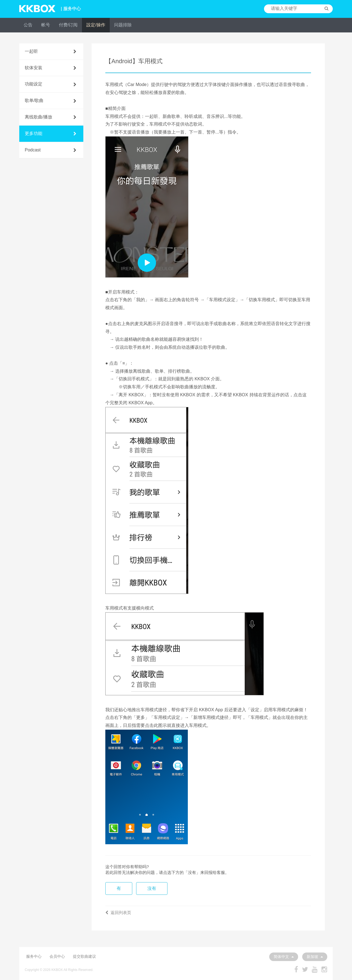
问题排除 (123, 25)
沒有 (152, 888)
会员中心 (57, 956)
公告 (28, 25)
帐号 (46, 25)
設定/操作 (96, 25)
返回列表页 (118, 913)
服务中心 (34, 956)
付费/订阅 (68, 25)
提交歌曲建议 (84, 956)
